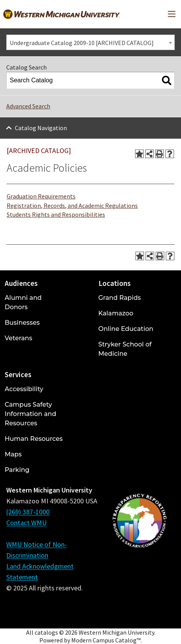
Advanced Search (28, 106)
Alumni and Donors (23, 302)
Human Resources (34, 439)
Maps (13, 454)
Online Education (126, 329)
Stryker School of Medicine (125, 349)
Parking (17, 470)
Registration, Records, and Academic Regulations (72, 205)
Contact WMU (26, 523)
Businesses (22, 323)
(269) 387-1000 (28, 512)
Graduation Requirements (41, 196)
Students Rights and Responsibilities (56, 214)
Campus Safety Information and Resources (30, 414)
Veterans (18, 338)
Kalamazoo (116, 313)
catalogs (46, 632)
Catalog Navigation (41, 128)
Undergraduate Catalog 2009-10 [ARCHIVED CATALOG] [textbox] (82, 43)
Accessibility (24, 389)
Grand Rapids (120, 298)
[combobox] (90, 42)
